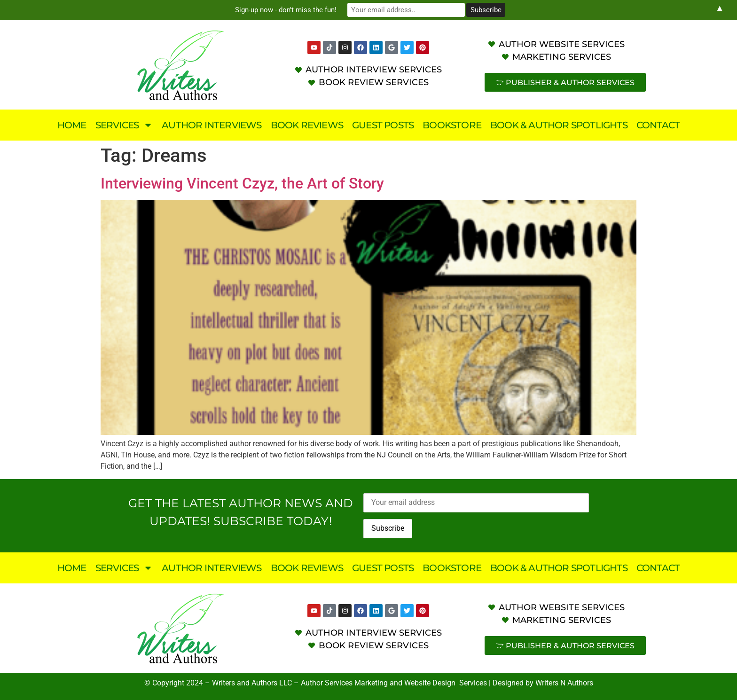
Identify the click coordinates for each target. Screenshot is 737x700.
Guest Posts (383, 125)
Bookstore (452, 125)
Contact (658, 125)
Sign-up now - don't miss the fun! (289, 10)
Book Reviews (307, 125)
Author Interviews (212, 125)
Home (72, 125)
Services (124, 125)
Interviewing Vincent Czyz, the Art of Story (242, 183)
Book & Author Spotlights (559, 125)
